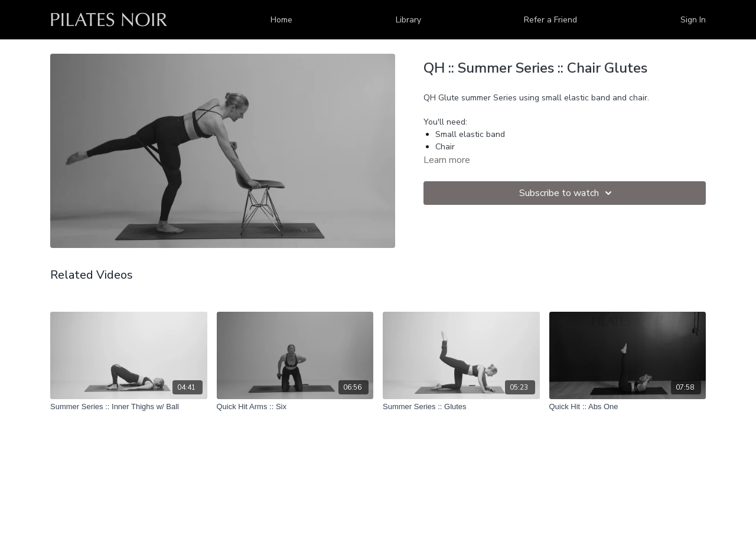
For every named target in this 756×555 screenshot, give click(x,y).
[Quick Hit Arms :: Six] (295, 407)
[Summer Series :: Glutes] (461, 407)
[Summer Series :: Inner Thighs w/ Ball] (129, 407)
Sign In (693, 20)
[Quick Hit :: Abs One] (628, 407)
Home (281, 20)
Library (408, 20)
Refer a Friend (550, 20)
